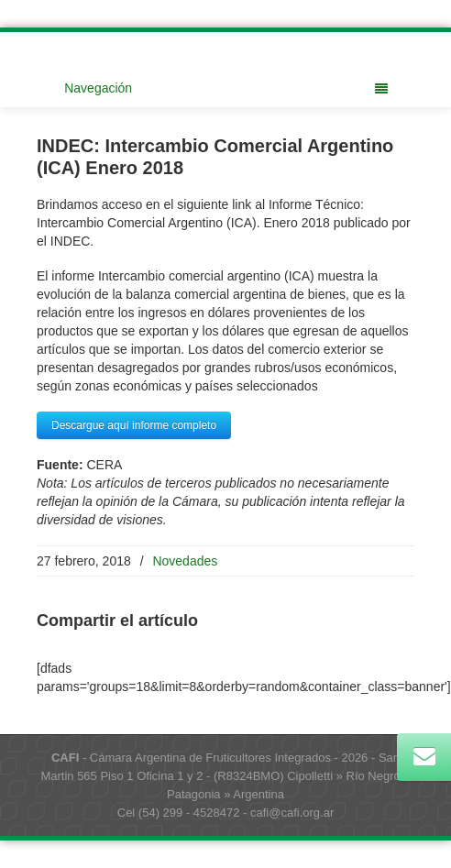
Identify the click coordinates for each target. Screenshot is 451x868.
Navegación (226, 88)
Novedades (185, 561)
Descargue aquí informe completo (134, 425)
